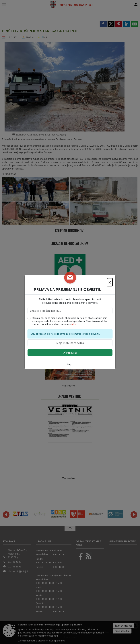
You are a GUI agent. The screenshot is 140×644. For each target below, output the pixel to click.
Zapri (70, 364)
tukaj (74, 324)
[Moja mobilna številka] (70, 343)
